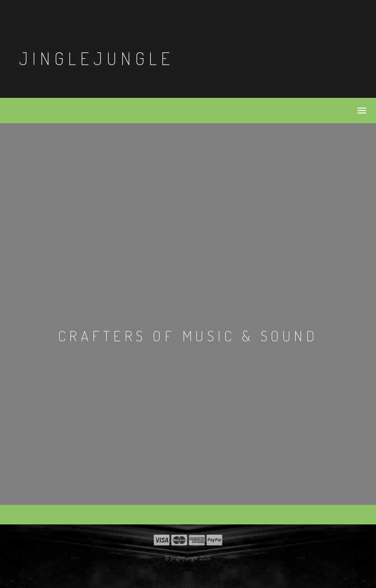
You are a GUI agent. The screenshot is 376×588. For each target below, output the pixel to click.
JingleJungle (97, 58)
